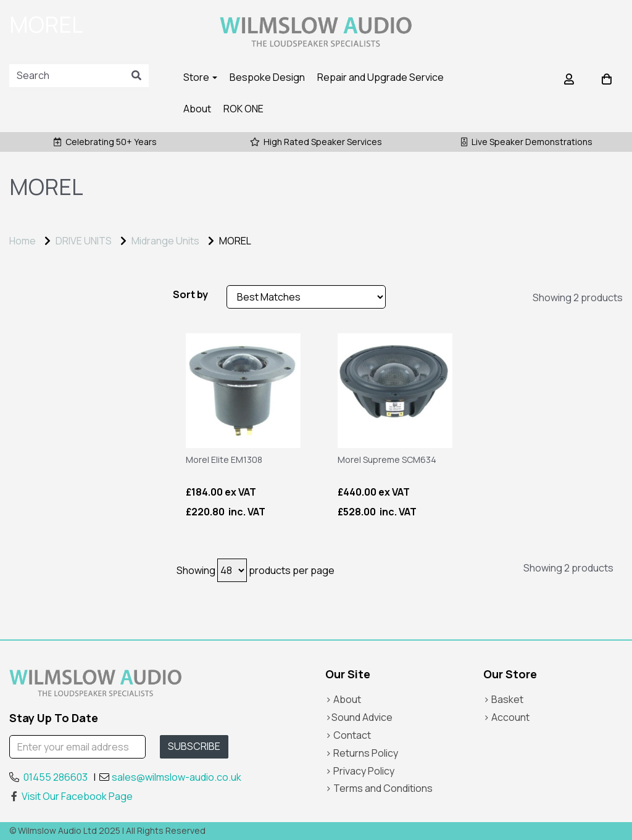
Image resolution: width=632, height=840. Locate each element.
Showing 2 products (578, 297)
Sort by (190, 294)
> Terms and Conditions (379, 788)
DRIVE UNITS (84, 241)
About (197, 109)
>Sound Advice (359, 717)
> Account (506, 717)
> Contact (348, 735)
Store (200, 77)
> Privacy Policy (360, 771)
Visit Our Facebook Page (71, 796)
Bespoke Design (267, 77)
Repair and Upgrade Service (380, 77)
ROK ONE (243, 109)
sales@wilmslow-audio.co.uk (177, 777)
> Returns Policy (362, 753)
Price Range (43, 298)
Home (23, 241)
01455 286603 (56, 777)
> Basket (503, 699)
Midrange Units (165, 241)
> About (343, 699)
